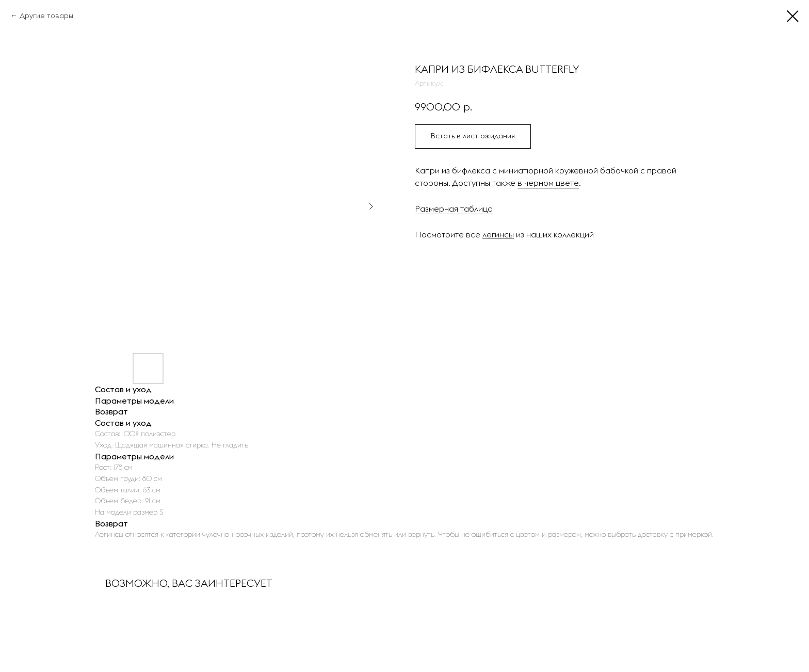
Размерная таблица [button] (454, 209)
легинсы (498, 234)
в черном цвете (548, 183)
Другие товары (46, 15)
